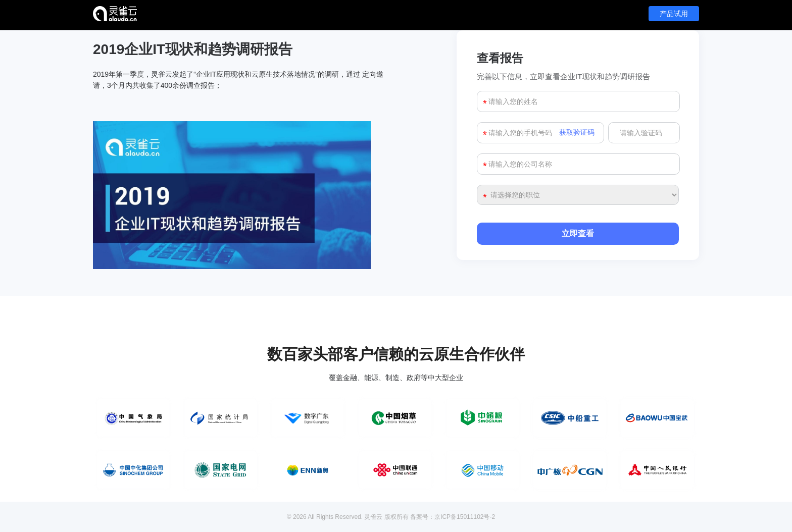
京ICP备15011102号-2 (465, 517)
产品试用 (674, 14)
